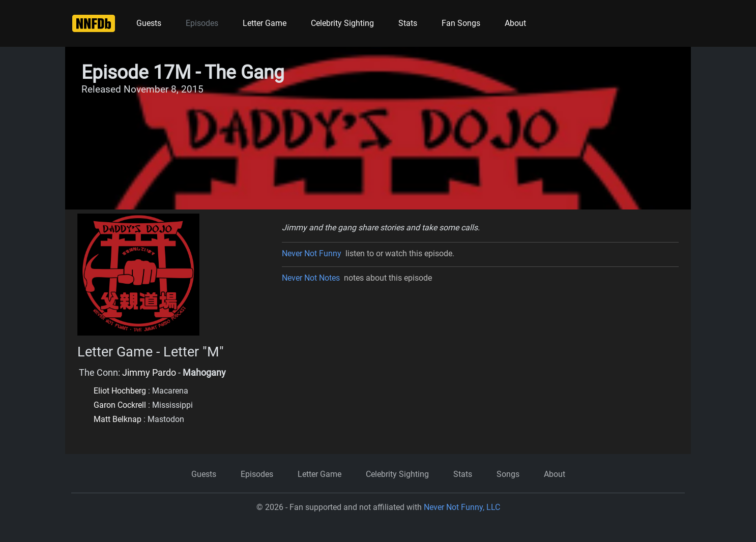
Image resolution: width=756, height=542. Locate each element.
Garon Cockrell (120, 405)
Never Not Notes (311, 278)
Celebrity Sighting (342, 23)
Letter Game (265, 23)
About (515, 23)
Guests (149, 23)
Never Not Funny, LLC (462, 507)
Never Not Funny (312, 253)
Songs (508, 474)
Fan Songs (461, 23)
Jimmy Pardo (149, 373)
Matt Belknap (118, 419)
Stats (408, 23)
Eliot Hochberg (120, 391)
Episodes (202, 23)
